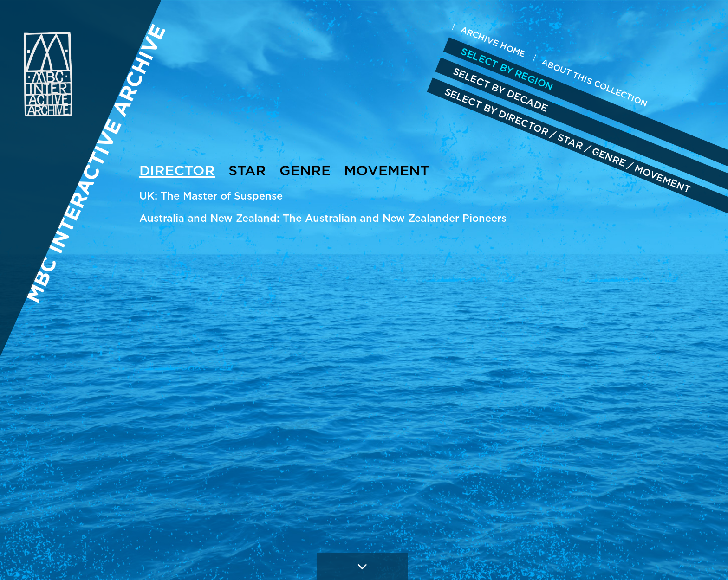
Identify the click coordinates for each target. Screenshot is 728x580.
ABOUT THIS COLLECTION (595, 83)
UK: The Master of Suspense (211, 196)
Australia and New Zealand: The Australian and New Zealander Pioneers (323, 218)
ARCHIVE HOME (494, 42)
